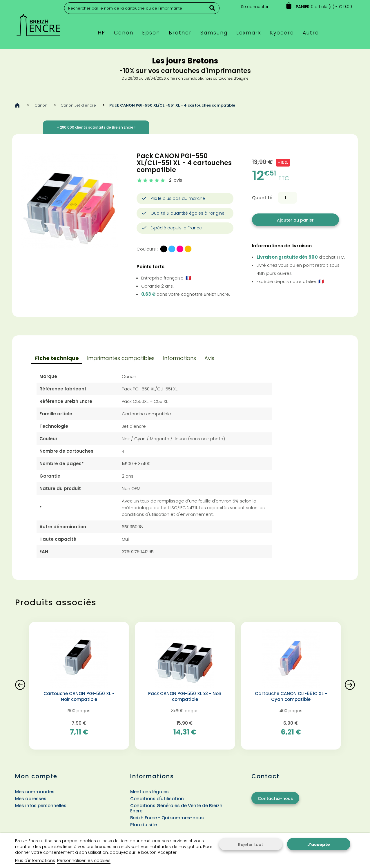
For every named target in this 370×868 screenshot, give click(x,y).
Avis (209, 358)
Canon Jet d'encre (78, 105)
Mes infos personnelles (41, 806)
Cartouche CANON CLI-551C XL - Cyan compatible (291, 697)
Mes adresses (31, 799)
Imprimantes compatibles (121, 358)
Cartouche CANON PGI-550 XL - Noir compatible (79, 697)
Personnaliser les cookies (84, 860)
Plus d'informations (35, 860)
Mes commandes (35, 792)
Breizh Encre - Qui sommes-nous (167, 818)
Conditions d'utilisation (157, 799)
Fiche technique (57, 358)
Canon (41, 105)
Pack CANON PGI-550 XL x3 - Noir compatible (185, 697)
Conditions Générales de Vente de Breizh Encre (176, 808)
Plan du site (144, 825)
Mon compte (36, 776)
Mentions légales (149, 792)
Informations (179, 358)
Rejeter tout (251, 845)
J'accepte (319, 845)
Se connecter (255, 7)
